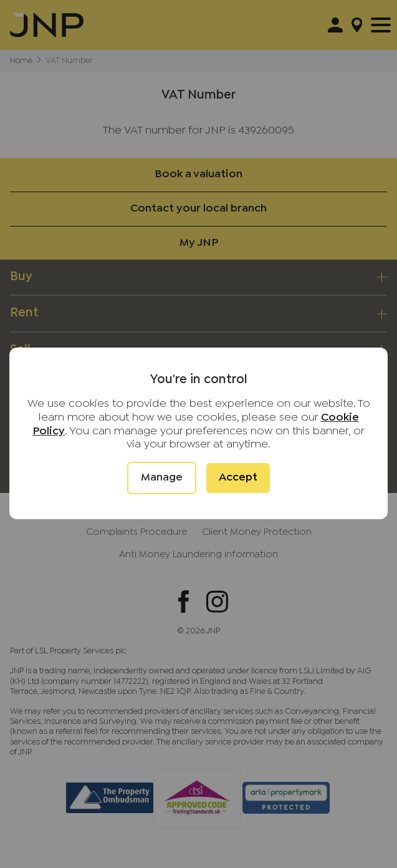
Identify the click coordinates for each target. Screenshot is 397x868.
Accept (238, 478)
